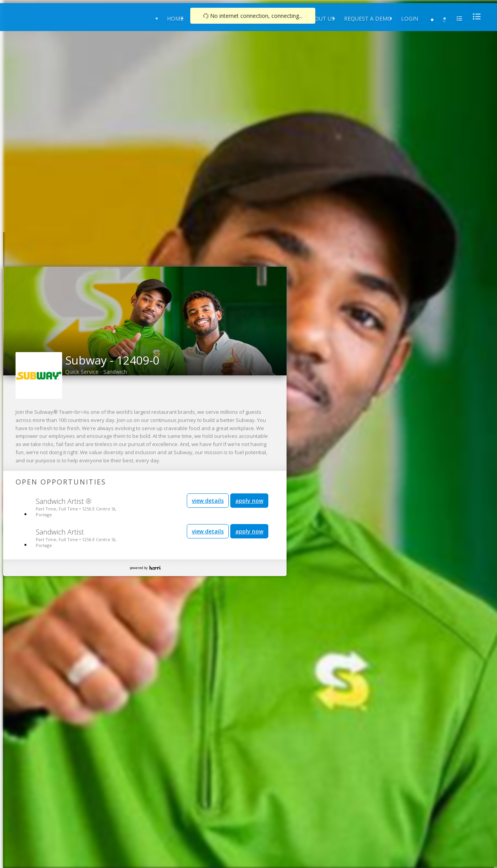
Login (410, 18)
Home (175, 18)
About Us (321, 18)
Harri (155, 568)
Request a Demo (368, 18)
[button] (9, 319)
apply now (249, 501)
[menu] (474, 16)
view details (208, 501)
